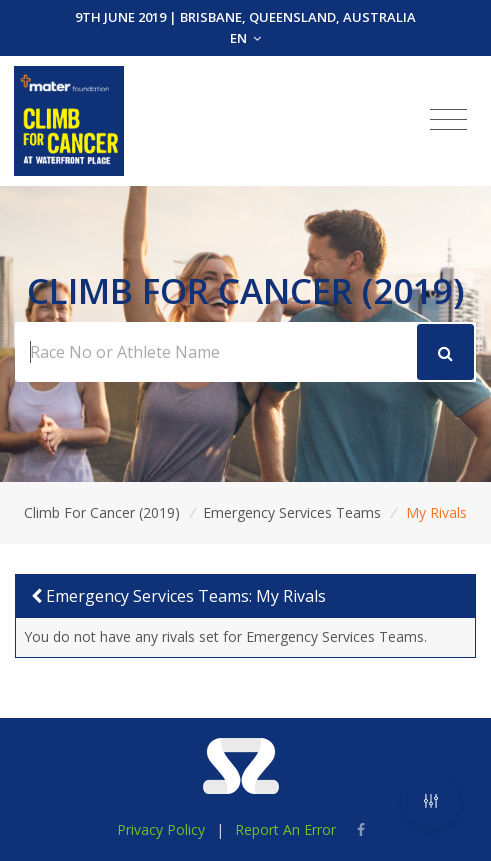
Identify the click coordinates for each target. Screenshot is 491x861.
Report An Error (285, 829)
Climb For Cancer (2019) (102, 512)
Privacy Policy (161, 829)
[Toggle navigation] (448, 120)
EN (245, 38)
